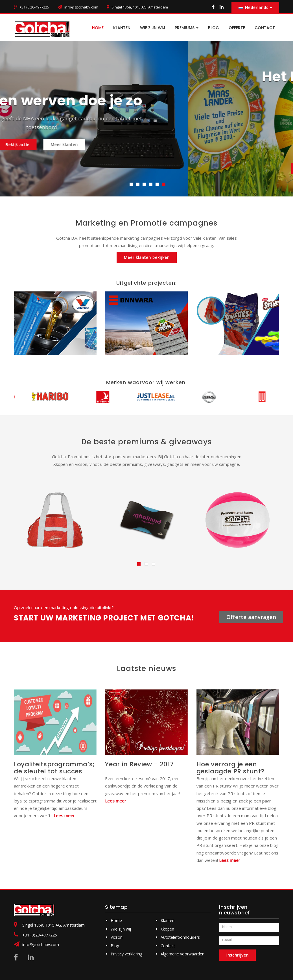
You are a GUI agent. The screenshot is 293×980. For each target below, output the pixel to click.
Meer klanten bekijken (147, 257)
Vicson (117, 937)
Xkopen (167, 929)
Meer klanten (169, 145)
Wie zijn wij (153, 28)
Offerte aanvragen (251, 617)
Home (116, 920)
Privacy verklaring (126, 954)
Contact (168, 946)
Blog (115, 946)
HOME (98, 28)
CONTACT (265, 28)
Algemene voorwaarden (182, 954)
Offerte (237, 28)
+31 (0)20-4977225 (40, 935)
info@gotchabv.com (81, 7)
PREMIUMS (187, 28)
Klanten (122, 28)
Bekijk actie (123, 145)
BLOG (214, 28)
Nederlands (255, 7)
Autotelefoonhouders (180, 937)
